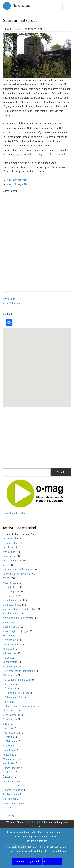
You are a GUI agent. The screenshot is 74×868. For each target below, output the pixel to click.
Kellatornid (9, 737)
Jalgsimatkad (11, 543)
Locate (9, 322)
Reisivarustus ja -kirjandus (18, 570)
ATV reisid (8, 746)
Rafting (7, 702)
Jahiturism (9, 772)
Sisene (11, 816)
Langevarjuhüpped (13, 781)
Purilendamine (11, 794)
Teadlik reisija (11, 547)
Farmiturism (10, 711)
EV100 (6, 578)
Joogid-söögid (11, 627)
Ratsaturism (10, 750)
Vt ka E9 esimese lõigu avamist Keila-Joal (41, 155)
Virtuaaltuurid (10, 667)
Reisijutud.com (11, 587)
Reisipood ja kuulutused (16, 693)
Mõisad (7, 658)
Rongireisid (9, 684)
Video (6, 565)
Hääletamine (10, 741)
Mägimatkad (10, 689)
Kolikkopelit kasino (15, 514)
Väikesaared (10, 653)
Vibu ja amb (10, 799)
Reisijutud (21, 6)
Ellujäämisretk (11, 614)
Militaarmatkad (11, 759)
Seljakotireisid (11, 640)
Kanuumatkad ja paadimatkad (20, 609)
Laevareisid (9, 556)
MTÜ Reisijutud (35, 822)
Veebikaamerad (12, 715)
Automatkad (10, 583)
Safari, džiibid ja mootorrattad (20, 706)
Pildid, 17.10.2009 (17, 180)
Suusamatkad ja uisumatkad (19, 671)
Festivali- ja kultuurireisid (17, 574)
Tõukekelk (8, 649)
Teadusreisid (10, 662)
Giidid (6, 724)
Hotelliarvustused (13, 600)
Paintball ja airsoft (13, 790)
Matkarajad (9, 299)
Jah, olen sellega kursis (27, 862)
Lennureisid (9, 539)
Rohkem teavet (52, 862)
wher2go (19, 29)
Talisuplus (9, 755)
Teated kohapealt (13, 561)
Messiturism (10, 675)
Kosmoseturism (12, 733)
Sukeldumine (10, 719)
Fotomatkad (9, 636)
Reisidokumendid (12, 645)
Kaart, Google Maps (19, 184)
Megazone (9, 808)
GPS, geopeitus (12, 592)
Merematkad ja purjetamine (18, 618)
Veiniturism (9, 763)
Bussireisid (9, 596)
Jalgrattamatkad (12, 605)
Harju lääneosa (11, 304)
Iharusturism (10, 786)
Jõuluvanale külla (13, 698)
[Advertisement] (37, 438)
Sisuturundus (10, 623)
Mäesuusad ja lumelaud (16, 680)
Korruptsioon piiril (13, 803)
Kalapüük (8, 728)
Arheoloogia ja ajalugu (15, 631)
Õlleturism (9, 777)
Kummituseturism (13, 768)
